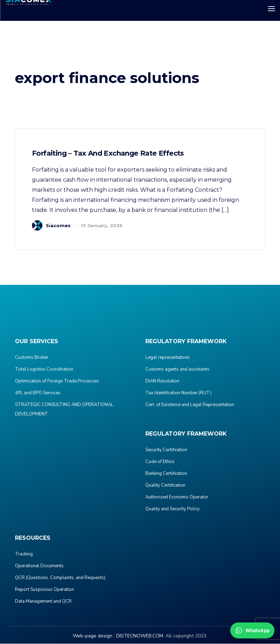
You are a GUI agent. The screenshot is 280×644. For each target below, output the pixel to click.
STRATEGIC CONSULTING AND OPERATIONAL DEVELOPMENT (64, 410)
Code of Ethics (160, 462)
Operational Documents (39, 566)
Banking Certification (166, 474)
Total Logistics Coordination (44, 370)
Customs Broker (32, 358)
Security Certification (166, 450)
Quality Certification (165, 486)
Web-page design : (94, 636)
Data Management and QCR (43, 602)
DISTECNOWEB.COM (140, 636)
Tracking (24, 554)
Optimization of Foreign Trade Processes (57, 381)
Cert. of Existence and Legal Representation (190, 405)
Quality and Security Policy (173, 509)
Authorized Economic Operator (177, 497)
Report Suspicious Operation (45, 590)
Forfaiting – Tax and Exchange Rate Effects (109, 154)
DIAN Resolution (162, 381)
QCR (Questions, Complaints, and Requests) (60, 578)
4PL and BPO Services (38, 393)
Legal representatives (168, 358)
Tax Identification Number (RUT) (178, 393)
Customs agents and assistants (177, 370)
